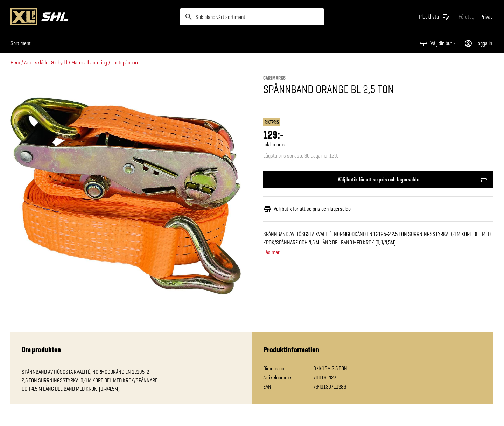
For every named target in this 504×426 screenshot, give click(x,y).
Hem (15, 62)
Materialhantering (89, 62)
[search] (252, 17)
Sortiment (21, 43)
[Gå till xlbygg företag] (466, 17)
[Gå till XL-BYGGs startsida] (93, 17)
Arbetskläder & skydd (46, 62)
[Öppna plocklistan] (435, 17)
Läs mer (271, 252)
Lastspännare (125, 62)
